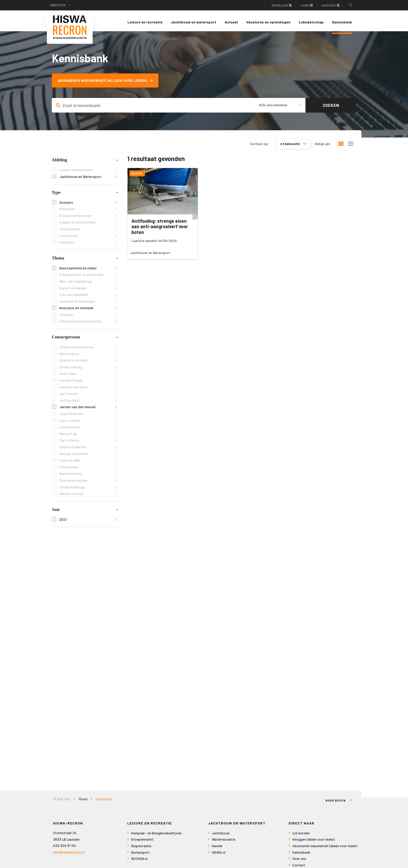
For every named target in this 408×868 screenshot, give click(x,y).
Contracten (88, 238)
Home (83, 802)
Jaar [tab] (56, 512)
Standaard (293, 146)
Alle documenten (273, 108)
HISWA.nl (219, 855)
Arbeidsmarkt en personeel (88, 277)
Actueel (231, 22)
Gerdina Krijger (88, 383)
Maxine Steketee (88, 450)
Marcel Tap (88, 436)
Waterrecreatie (224, 842)
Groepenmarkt (142, 842)
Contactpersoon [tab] (66, 339)
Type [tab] (56, 195)
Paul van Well (88, 463)
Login (307, 5)
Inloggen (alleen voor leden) (314, 842)
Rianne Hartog (88, 476)
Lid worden (301, 836)
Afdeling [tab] (59, 162)
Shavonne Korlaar (88, 483)
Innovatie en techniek (88, 311)
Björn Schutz (88, 356)
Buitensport (141, 855)
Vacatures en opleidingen (268, 22)
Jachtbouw (221, 836)
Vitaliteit (88, 317)
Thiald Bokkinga (88, 490)
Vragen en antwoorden (88, 225)
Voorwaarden (88, 231)
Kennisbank (342, 22)
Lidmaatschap (311, 22)
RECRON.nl (139, 861)
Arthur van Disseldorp (88, 349)
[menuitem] (145, 22)
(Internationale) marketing (88, 324)
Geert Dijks (88, 376)
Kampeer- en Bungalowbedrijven (156, 836)
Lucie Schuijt (88, 430)
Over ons (330, 5)
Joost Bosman (88, 416)
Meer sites (60, 5)
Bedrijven (282, 5)
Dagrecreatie (141, 848)
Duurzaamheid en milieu (88, 271)
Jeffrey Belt (88, 403)
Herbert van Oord (88, 390)
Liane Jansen (88, 423)
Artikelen (88, 245)
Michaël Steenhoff (88, 456)
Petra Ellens (88, 470)
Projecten (88, 212)
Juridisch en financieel (88, 304)
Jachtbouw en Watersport (88, 179)
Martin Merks (88, 443)
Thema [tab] (58, 260)
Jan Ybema (88, 396)
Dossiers (88, 205)
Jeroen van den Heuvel (88, 410)
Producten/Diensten (88, 218)
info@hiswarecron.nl (69, 855)
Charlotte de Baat (88, 363)
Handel (217, 848)
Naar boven (339, 803)
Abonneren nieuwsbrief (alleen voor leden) (107, 83)
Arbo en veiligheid (88, 297)
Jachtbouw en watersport (193, 22)
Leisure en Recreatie (88, 173)
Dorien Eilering (88, 370)
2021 (88, 522)
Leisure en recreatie (145, 22)
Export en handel (88, 291)
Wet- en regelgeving (88, 284)
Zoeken (331, 108)
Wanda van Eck (88, 496)
